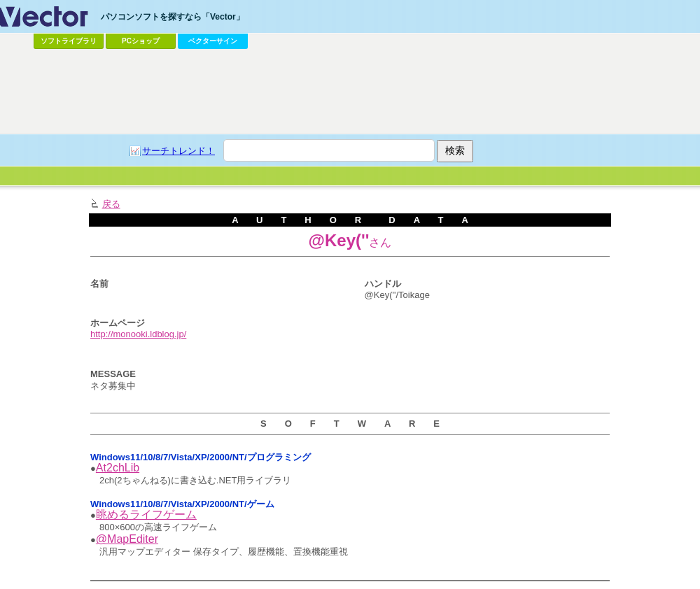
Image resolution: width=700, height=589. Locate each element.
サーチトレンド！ (178, 151)
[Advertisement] (350, 92)
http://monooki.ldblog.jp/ (138, 334)
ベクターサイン (213, 41)
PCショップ (141, 41)
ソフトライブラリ (69, 41)
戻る (111, 204)
